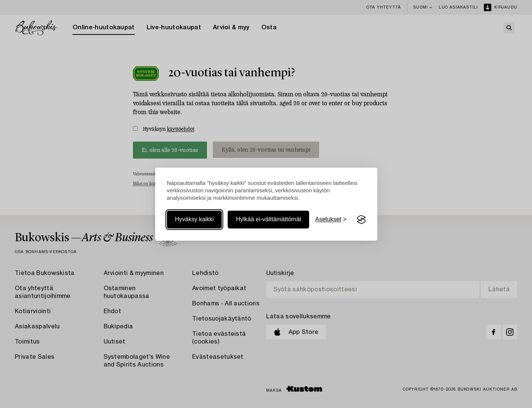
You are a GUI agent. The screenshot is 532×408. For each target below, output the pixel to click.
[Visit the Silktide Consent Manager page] (361, 220)
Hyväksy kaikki (195, 220)
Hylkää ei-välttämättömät (268, 220)
